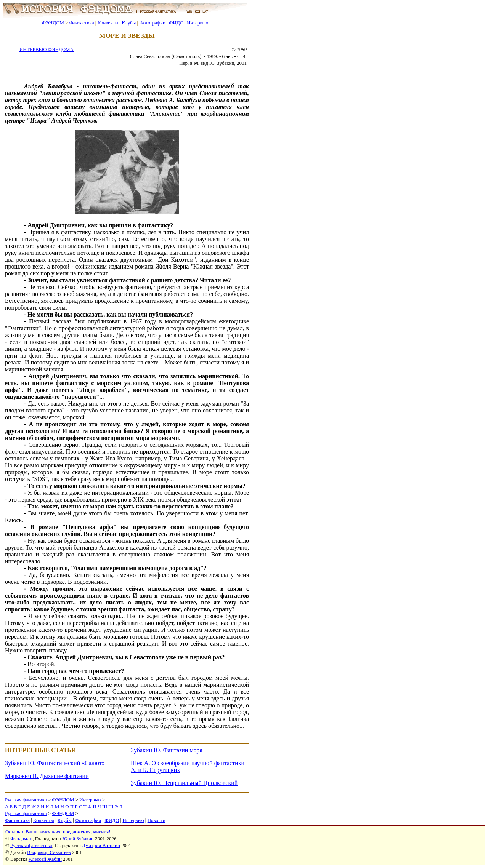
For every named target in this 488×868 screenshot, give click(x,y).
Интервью (197, 23)
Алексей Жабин (45, 859)
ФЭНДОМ (53, 23)
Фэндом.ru (21, 838)
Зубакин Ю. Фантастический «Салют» (55, 763)
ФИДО (176, 23)
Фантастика (82, 23)
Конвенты (108, 23)
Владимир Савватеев (49, 852)
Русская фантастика (26, 800)
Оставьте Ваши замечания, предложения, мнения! (58, 832)
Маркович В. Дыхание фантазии (47, 776)
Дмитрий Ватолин (101, 845)
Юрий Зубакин (78, 838)
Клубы (129, 23)
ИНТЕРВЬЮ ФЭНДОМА (47, 49)
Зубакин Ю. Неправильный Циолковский (184, 783)
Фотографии (152, 23)
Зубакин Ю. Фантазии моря (167, 750)
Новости (157, 820)
